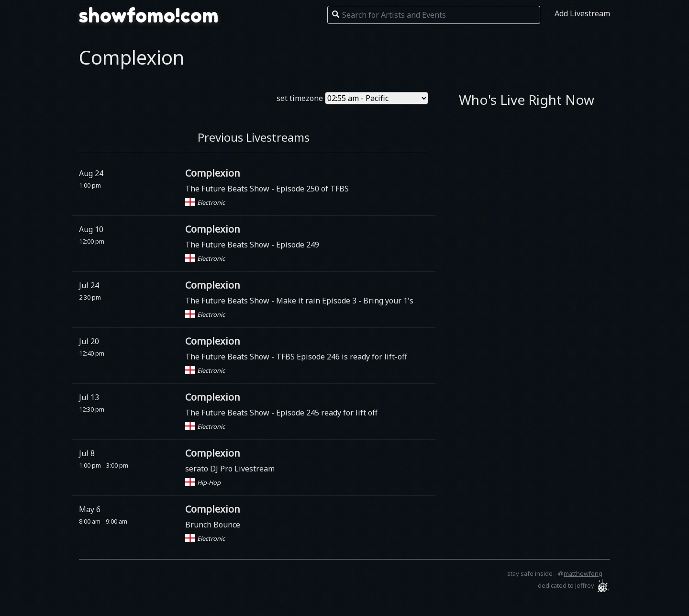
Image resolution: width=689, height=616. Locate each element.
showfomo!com (149, 15)
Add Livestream (582, 13)
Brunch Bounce (213, 525)
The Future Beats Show (228, 189)
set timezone (300, 98)
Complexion (213, 173)
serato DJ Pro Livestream (230, 469)
